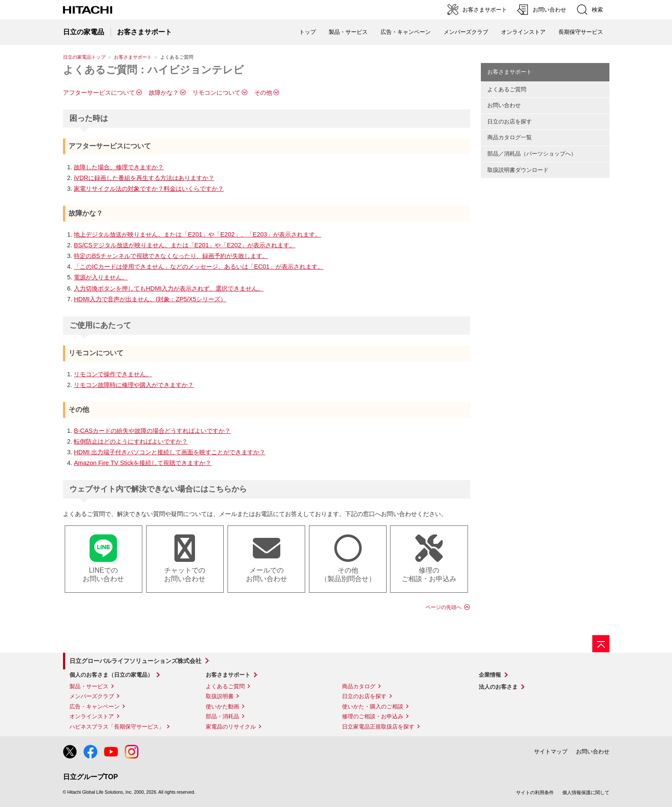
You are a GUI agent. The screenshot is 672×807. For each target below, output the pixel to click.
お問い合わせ (504, 105)
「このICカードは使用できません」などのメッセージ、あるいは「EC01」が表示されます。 (198, 267)
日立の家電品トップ (84, 57)
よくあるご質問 (507, 89)
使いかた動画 (222, 706)
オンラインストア (523, 32)
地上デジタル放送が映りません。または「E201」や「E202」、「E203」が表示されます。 (197, 234)
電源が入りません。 (101, 277)
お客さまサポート (133, 57)
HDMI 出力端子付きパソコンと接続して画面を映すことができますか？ (169, 452)
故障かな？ (164, 93)
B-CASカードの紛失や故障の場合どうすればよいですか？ (152, 431)
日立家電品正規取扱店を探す (378, 727)
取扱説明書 (220, 696)
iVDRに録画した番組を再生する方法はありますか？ (144, 178)
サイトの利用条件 (535, 792)
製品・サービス (89, 686)
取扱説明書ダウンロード (518, 170)
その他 (263, 93)
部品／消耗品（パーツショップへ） (532, 154)
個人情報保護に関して (586, 792)
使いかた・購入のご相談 (373, 706)
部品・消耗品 (222, 716)
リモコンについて (216, 93)
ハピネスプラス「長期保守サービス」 (117, 727)
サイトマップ (551, 751)
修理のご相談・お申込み (373, 716)
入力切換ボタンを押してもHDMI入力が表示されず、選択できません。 (169, 288)
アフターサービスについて (99, 93)
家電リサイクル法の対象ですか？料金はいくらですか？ (149, 189)
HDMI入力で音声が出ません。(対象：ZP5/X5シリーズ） (150, 299)
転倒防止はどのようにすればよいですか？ (131, 441)
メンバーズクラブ (466, 32)
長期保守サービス (581, 32)
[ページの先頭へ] (601, 644)
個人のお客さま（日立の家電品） (111, 675)
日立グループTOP (91, 777)
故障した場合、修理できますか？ (119, 167)
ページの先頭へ (444, 607)
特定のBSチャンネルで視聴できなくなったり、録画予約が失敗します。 (171, 256)
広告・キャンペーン (94, 706)
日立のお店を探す (510, 121)
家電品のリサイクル (231, 727)
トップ (307, 32)
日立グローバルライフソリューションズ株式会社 (135, 661)
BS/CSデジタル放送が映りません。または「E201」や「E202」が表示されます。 (184, 245)
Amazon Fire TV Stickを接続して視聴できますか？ (142, 463)
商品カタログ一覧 (510, 137)
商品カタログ (359, 686)
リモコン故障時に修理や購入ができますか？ (134, 385)
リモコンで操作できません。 (113, 374)
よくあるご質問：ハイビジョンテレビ (153, 70)
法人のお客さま (498, 687)
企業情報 (490, 675)
